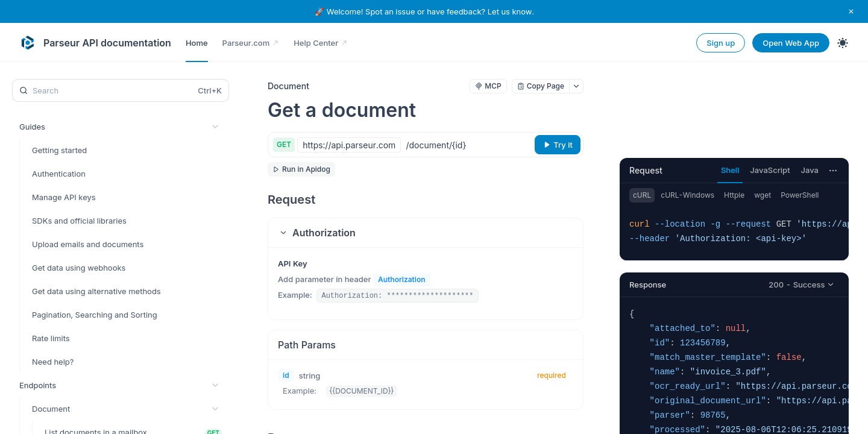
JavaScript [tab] (770, 170)
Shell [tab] (730, 170)
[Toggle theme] (843, 43)
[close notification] (851, 11)
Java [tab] (810, 170)
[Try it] (558, 145)
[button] (426, 233)
